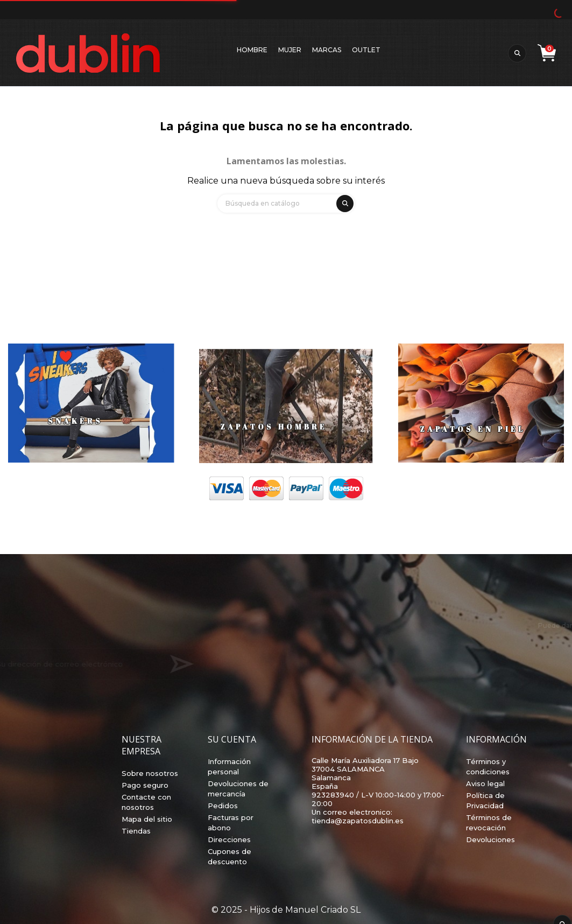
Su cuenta (232, 739)
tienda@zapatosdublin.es (358, 821)
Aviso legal (485, 783)
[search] (343, 202)
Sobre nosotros (150, 773)
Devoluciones (490, 839)
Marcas (327, 50)
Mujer (290, 50)
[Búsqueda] (286, 204)
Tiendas (136, 831)
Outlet (366, 50)
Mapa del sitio (147, 819)
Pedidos (223, 806)
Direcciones (229, 839)
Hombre (252, 50)
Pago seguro (145, 785)
